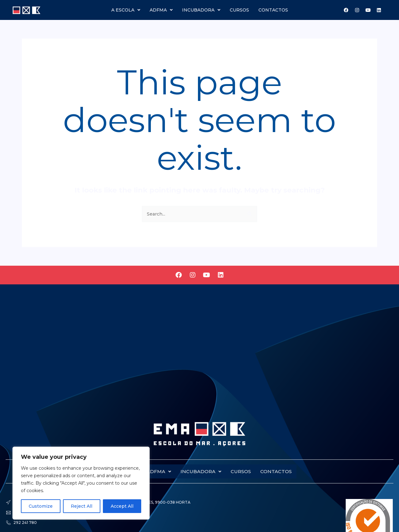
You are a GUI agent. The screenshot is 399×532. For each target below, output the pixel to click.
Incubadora (201, 10)
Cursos (239, 10)
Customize (41, 506)
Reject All (82, 506)
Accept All (122, 506)
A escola (126, 10)
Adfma (161, 10)
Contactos (273, 10)
